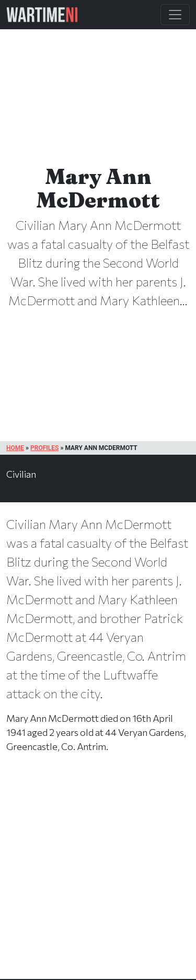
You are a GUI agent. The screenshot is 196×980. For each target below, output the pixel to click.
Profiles (44, 448)
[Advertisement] (98, 877)
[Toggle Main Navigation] (175, 15)
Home (15, 448)
